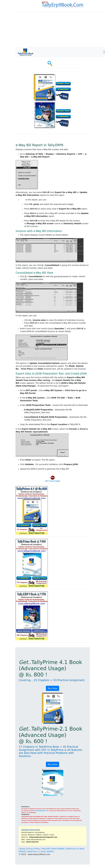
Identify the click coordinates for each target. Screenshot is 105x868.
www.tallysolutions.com (41, 811)
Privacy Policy (34, 849)
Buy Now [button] (52, 688)
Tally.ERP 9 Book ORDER (53, 849)
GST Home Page (52, 481)
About (23, 849)
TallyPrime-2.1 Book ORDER (40, 852)
